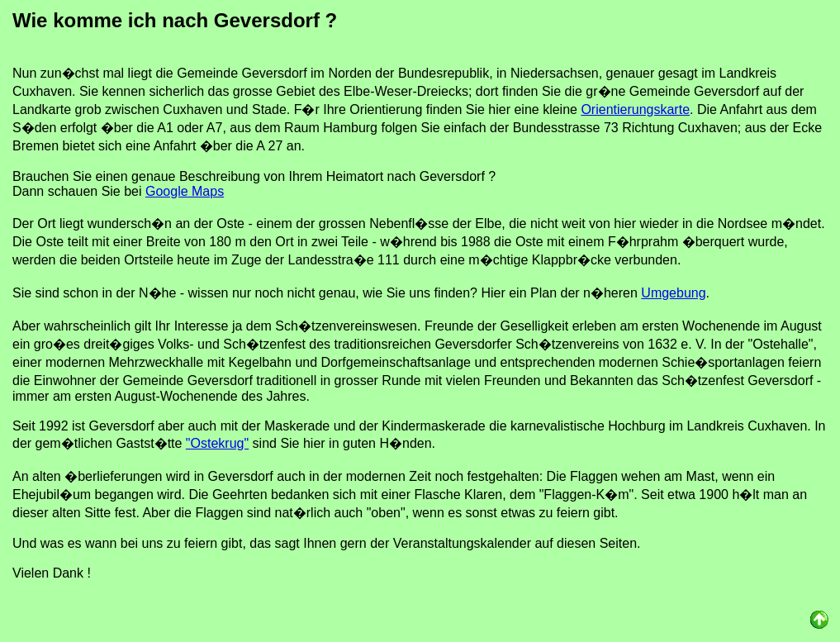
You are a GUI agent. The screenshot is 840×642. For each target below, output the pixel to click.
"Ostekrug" (217, 443)
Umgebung (673, 293)
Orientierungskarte (635, 109)
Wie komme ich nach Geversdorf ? (175, 20)
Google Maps (185, 191)
